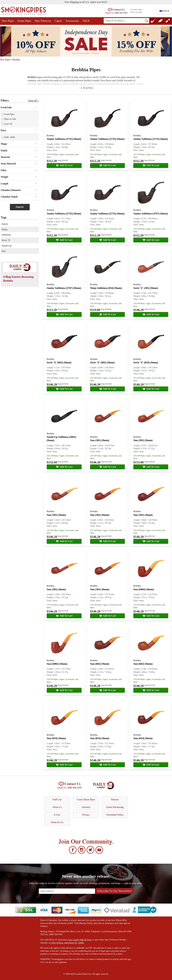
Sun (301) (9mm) (100, 440)
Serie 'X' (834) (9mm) (146, 362)
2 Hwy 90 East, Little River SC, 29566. (67, 943)
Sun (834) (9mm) (56, 738)
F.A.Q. (57, 815)
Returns (115, 799)
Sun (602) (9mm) (100, 664)
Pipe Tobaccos (43, 21)
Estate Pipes (24, 21)
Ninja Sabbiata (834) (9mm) (106, 288)
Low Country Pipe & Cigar (80, 940)
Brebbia (16, 60)
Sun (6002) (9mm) (144, 589)
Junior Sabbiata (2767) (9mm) (151, 213)
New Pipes (8, 21)
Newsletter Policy (115, 815)
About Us (57, 807)
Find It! (20, 207)
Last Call (8, 124)
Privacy (86, 815)
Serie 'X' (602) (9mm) (59, 362)
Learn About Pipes (86, 799)
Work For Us (57, 822)
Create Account (136, 12)
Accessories (72, 21)
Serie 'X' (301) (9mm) (146, 288)
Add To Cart (64, 165)
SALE (86, 21)
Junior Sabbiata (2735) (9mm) (64, 139)
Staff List (57, 799)
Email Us (109, 13)
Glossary (86, 807)
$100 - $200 (10, 137)
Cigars (58, 21)
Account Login (136, 9)
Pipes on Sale (10, 119)
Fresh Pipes (9, 114)
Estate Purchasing (115, 807)
